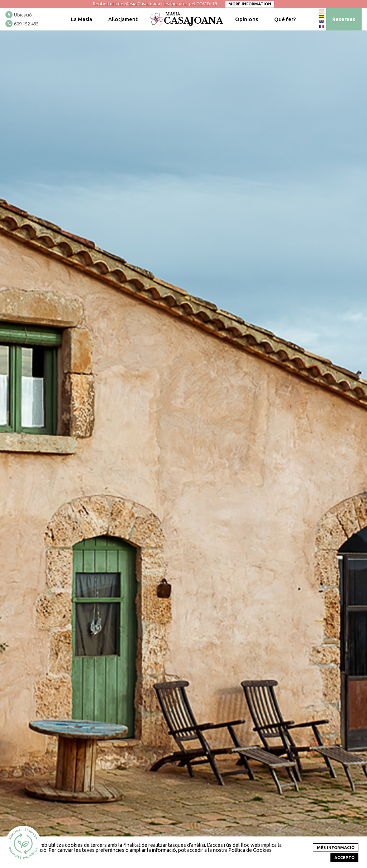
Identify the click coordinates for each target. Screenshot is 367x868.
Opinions (247, 19)
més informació (336, 848)
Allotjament (123, 19)
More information (250, 4)
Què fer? (285, 19)
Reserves (344, 19)
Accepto (344, 858)
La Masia (82, 19)
